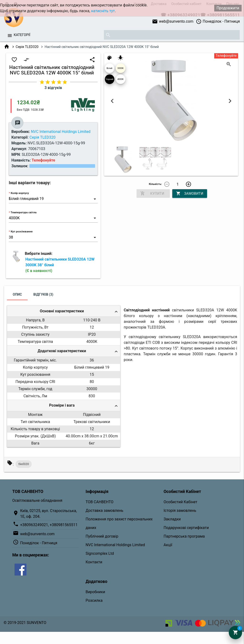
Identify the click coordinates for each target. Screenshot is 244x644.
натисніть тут (103, 11)
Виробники (95, 592)
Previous (112, 101)
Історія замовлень (180, 510)
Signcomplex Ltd (100, 553)
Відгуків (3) (43, 294)
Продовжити (228, 8)
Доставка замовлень (104, 510)
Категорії (22, 35)
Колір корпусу (20, 193)
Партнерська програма (184, 536)
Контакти (94, 562)
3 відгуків (53, 88)
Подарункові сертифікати (186, 528)
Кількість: (155, 184)
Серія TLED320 (27, 47)
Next (230, 101)
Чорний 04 (110, 81)
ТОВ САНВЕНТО (99, 502)
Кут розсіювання (22, 231)
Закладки (172, 519)
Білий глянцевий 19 (109, 70)
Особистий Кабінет (180, 502)
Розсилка (94, 600)
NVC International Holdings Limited (115, 545)
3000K (121, 68)
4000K (121, 79)
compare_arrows (26, 60)
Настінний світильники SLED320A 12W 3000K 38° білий (60, 265)
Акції (168, 545)
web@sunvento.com (173, 21)
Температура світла (24, 212)
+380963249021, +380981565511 (49, 525)
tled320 (24, 464)
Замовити (190, 194)
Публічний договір (102, 536)
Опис (17, 294)
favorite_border (14, 60)
